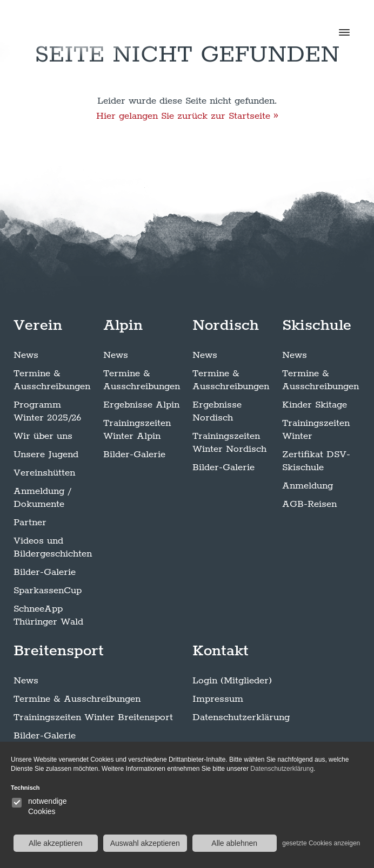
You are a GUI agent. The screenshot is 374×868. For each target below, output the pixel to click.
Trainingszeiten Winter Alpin (137, 430)
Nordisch (226, 325)
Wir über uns (43, 436)
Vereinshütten (44, 473)
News (26, 355)
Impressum (218, 699)
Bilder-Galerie (45, 572)
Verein (38, 325)
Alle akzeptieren (56, 843)
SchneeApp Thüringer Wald (48, 615)
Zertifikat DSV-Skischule (316, 461)
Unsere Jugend (46, 455)
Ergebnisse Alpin (141, 405)
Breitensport (59, 651)
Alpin (123, 325)
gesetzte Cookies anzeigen (321, 843)
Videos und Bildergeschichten (53, 547)
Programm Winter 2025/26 (47, 411)
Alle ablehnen (234, 843)
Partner (30, 523)
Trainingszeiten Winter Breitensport (93, 717)
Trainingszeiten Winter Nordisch (229, 443)
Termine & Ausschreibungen (52, 380)
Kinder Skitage (315, 405)
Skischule (317, 325)
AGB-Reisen (309, 504)
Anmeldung (308, 486)
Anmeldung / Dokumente (42, 498)
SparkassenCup (48, 591)
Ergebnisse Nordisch (217, 411)
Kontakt (221, 651)
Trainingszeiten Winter (316, 430)
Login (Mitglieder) (232, 681)
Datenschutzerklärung (241, 717)
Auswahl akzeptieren (145, 843)
